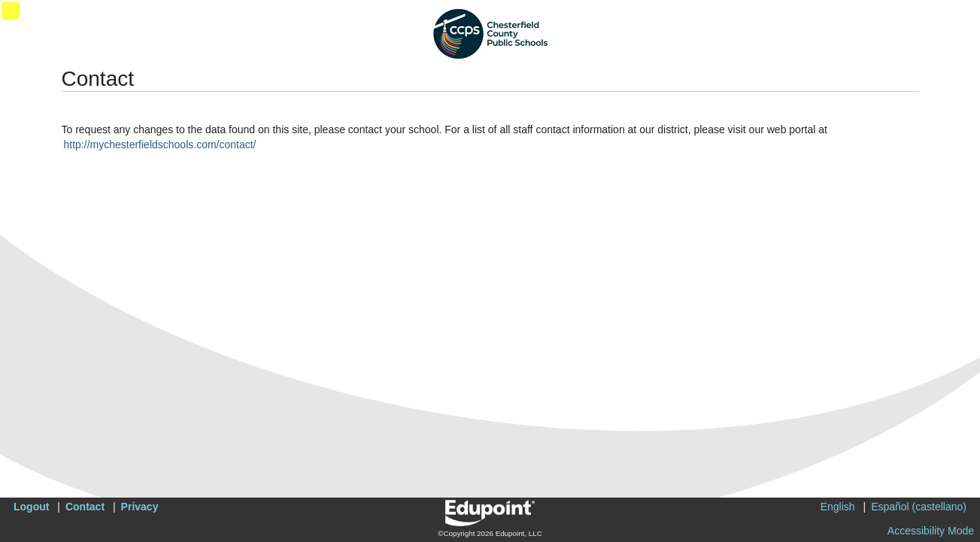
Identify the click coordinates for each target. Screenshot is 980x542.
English (838, 507)
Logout (31, 507)
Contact (85, 507)
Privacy (140, 507)
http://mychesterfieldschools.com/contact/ (160, 145)
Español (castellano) (919, 507)
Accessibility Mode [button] (931, 531)
